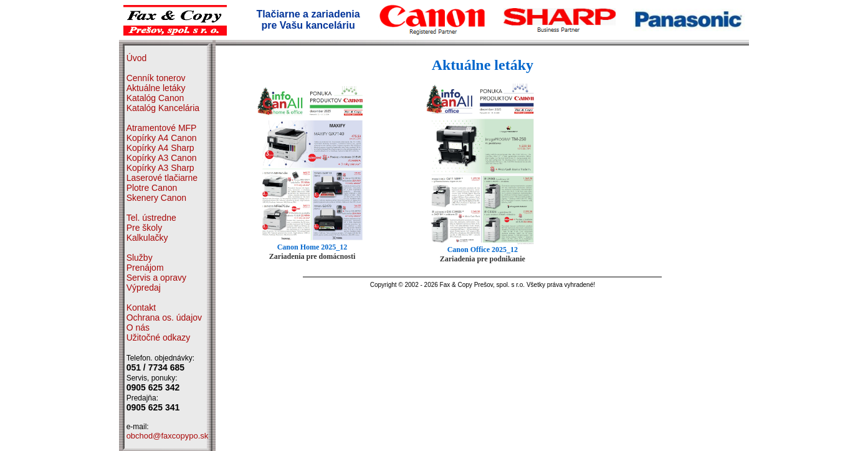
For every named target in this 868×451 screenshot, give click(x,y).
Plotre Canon (152, 188)
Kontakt (141, 308)
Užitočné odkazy (159, 337)
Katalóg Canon (155, 98)
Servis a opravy (156, 278)
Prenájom (145, 268)
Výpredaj (144, 288)
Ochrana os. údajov (164, 318)
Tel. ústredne (151, 218)
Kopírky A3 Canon (162, 158)
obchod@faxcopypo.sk (168, 436)
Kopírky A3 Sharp (160, 168)
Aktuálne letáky (156, 88)
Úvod (137, 58)
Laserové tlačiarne (162, 178)
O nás (138, 327)
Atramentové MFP (162, 128)
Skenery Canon (157, 198)
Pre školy (145, 228)
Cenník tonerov (156, 78)
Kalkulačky (147, 238)
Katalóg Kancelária (163, 108)
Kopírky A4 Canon (162, 138)
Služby (140, 258)
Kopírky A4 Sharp (160, 148)
